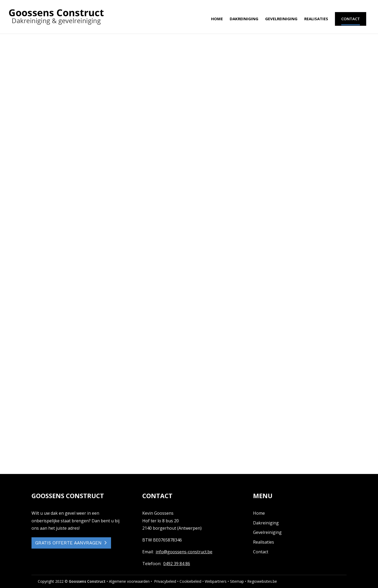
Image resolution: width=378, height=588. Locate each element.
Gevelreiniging (281, 20)
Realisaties (316, 20)
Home (217, 20)
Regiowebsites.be (262, 581)
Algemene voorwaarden (129, 581)
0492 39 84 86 (177, 564)
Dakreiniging (244, 20)
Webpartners (216, 581)
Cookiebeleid (190, 581)
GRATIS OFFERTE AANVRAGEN (68, 543)
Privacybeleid (165, 581)
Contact (261, 552)
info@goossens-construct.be (184, 552)
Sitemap (237, 581)
